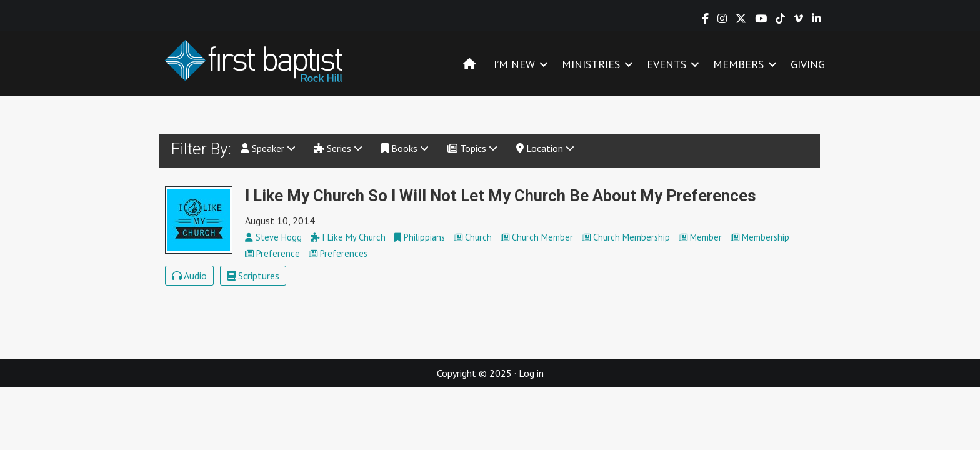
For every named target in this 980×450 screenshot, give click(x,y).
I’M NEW (514, 64)
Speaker (268, 148)
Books (405, 148)
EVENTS (667, 64)
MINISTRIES (591, 64)
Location (545, 148)
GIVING (808, 64)
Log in (531, 373)
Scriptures (253, 276)
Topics (472, 148)
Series (338, 148)
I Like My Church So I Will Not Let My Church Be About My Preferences (501, 196)
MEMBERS (738, 64)
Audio (189, 276)
